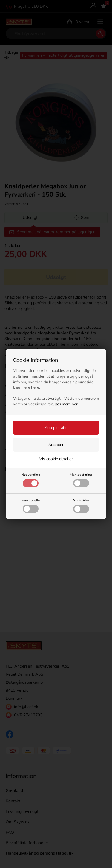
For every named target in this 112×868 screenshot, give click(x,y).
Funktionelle (31, 506)
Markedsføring (81, 480)
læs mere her (66, 404)
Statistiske (81, 506)
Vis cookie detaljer (56, 459)
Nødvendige (31, 480)
